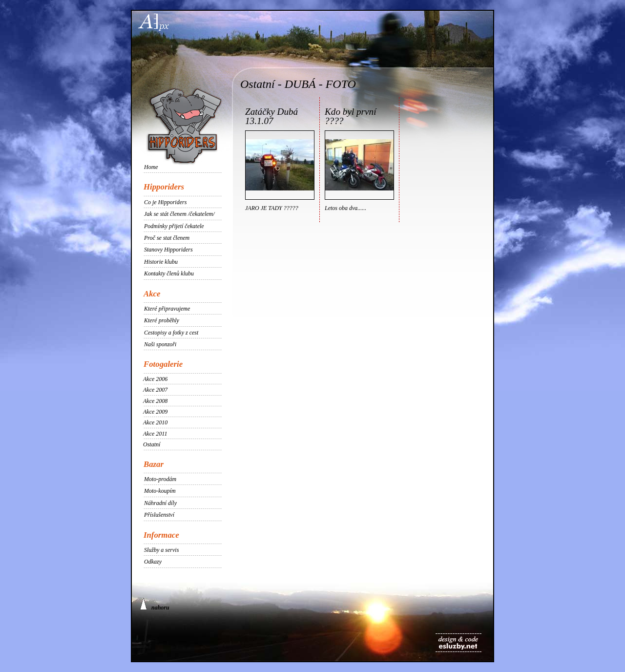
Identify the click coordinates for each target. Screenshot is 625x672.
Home (151, 167)
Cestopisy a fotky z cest (171, 333)
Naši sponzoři (160, 344)
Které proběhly (162, 320)
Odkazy (153, 562)
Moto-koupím (160, 491)
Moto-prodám (160, 479)
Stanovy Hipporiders (168, 250)
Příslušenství (159, 515)
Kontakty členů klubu (169, 273)
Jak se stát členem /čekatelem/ (179, 214)
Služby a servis (161, 550)
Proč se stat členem (167, 238)
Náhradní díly (160, 503)
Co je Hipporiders (165, 202)
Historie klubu (161, 262)
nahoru (155, 604)
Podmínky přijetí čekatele (174, 226)
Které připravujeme (167, 309)
